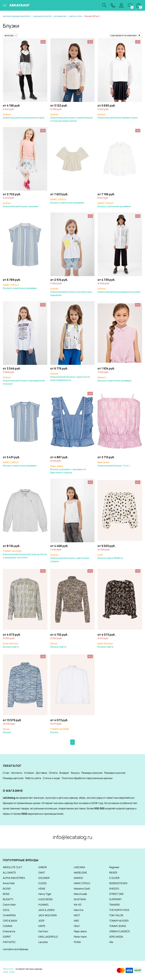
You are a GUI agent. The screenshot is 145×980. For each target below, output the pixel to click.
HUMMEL (44, 905)
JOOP (41, 921)
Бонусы (75, 773)
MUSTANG (80, 899)
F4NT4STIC (9, 942)
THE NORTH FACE (119, 910)
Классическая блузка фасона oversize (119, 290)
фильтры (11, 35)
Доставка (41, 773)
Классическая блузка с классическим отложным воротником (71, 118)
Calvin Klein (9, 905)
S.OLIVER (114, 878)
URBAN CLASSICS (119, 931)
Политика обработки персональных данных (87, 778)
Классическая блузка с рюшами (21, 205)
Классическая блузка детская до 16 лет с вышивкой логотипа (25, 554)
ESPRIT (7, 937)
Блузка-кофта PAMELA (110, 556)
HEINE (42, 889)
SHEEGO (114, 889)
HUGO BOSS (45, 899)
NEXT (77, 915)
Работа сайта (33, 778)
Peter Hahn (80, 937)
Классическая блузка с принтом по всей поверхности (70, 377)
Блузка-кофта (11, 645)
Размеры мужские (115, 773)
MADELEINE (80, 872)
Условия (29, 773)
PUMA (77, 942)
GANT (42, 872)
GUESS (42, 883)
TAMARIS (114, 905)
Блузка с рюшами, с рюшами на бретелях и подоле (68, 469)
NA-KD (78, 905)
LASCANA (79, 867)
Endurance (9, 931)
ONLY (77, 926)
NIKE (76, 921)
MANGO (78, 878)
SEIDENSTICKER (118, 883)
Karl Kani (43, 931)
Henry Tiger (45, 894)
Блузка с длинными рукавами (114, 205)
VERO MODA (116, 937)
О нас (6, 773)
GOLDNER (44, 878)
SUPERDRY (115, 899)
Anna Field (9, 883)
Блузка (7, 731)
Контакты (17, 773)
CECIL (6, 910)
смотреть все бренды (16, 949)
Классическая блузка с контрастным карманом (71, 292)
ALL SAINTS (9, 872)
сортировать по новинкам (125, 35)
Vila (111, 942)
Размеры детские (13, 778)
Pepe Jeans (80, 931)
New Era (79, 910)
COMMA (8, 926)
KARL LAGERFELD (48, 937)
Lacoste (43, 942)
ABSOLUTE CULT (12, 867)
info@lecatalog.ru (72, 837)
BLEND (7, 889)
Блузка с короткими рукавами (67, 201)
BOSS (6, 894)
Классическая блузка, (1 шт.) (114, 464)
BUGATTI (8, 899)
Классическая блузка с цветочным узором (70, 558)
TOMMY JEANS (118, 926)
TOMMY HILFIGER (119, 921)
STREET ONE (116, 894)
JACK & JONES (46, 910)
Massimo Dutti (82, 889)
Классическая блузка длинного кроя (24, 116)
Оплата (53, 773)
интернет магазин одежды (29, 969)
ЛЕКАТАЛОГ (20, 5)
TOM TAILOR (116, 915)
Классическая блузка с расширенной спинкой (24, 381)
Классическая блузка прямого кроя (118, 116)
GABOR (43, 867)
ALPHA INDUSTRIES (14, 878)
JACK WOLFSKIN (48, 915)
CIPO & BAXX (10, 921)
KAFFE (42, 926)
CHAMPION (9, 915)
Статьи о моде (51, 778)
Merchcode (80, 894)
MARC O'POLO (82, 883)
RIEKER (113, 872)
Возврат (64, 773)
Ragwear (114, 867)
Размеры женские (92, 773)
